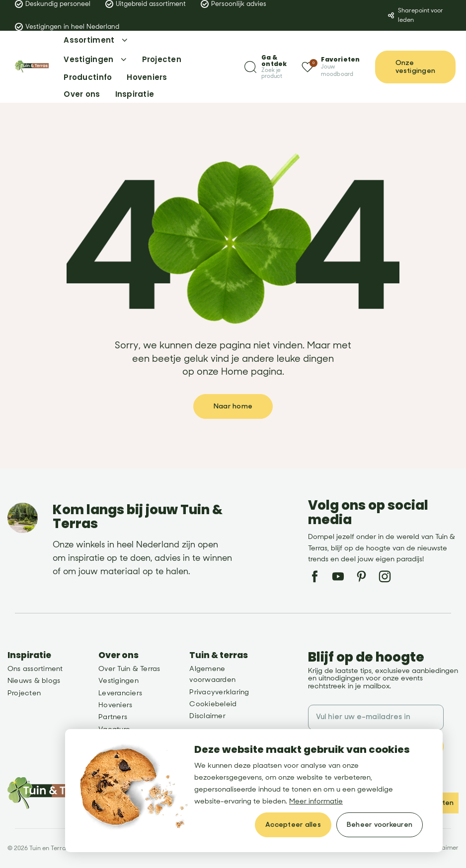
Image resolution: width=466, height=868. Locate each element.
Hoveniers (115, 705)
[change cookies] (380, 825)
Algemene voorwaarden (212, 674)
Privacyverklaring (219, 692)
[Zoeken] (266, 67)
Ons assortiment (35, 669)
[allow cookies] (293, 825)
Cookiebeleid (213, 704)
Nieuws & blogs (34, 681)
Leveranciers (120, 693)
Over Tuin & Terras (129, 669)
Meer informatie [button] (316, 801)
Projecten (24, 693)
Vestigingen (118, 681)
